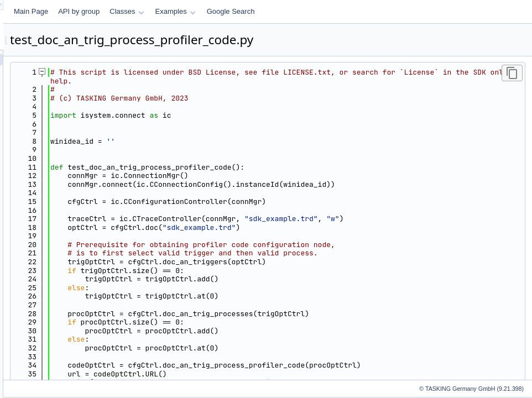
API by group (217, 11)
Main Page (169, 11)
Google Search (369, 11)
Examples (314, 11)
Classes (265, 11)
